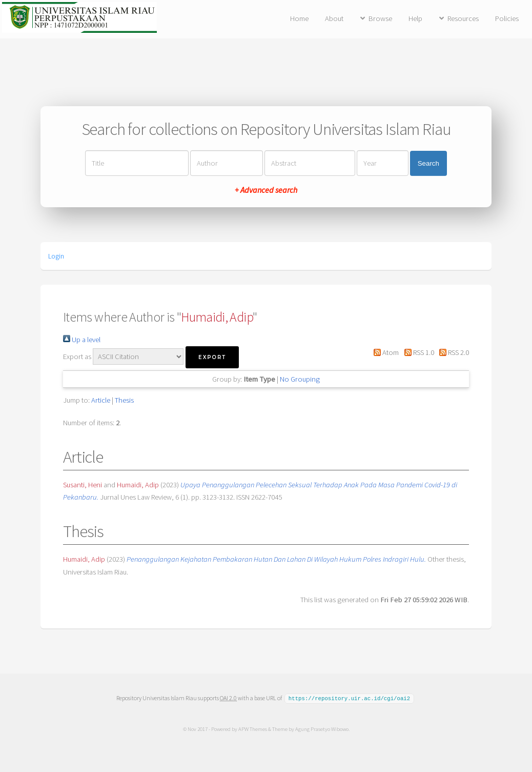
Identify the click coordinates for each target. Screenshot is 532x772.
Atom (384, 352)
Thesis (124, 400)
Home (299, 18)
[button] (212, 357)
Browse (380, 18)
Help (415, 18)
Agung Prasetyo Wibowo (321, 728)
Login (56, 256)
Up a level (82, 340)
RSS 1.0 (417, 352)
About (334, 18)
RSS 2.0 (452, 352)
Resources (463, 18)
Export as (77, 357)
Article (101, 400)
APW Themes (252, 728)
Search (428, 163)
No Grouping (300, 379)
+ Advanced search (266, 190)
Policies (507, 18)
